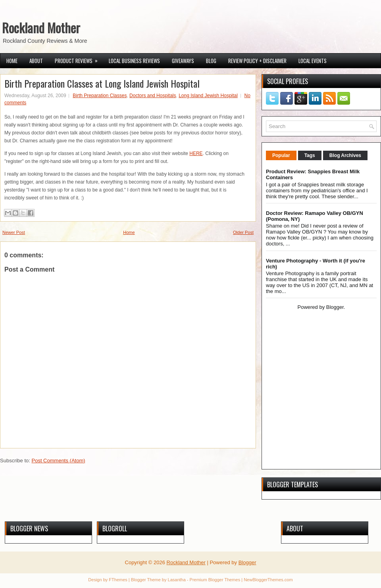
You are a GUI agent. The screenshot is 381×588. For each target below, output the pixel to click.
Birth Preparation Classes (100, 96)
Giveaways (183, 61)
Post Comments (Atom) (59, 461)
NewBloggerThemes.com (268, 580)
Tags (310, 155)
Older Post (243, 232)
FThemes (118, 580)
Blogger (335, 307)
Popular (281, 155)
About (36, 61)
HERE (196, 153)
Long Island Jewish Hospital (208, 96)
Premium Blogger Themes (215, 580)
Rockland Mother (41, 28)
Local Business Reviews (134, 61)
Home (12, 61)
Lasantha (177, 580)
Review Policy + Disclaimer (257, 61)
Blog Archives (345, 155)
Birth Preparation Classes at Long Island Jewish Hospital (102, 83)
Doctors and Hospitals (153, 96)
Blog (211, 61)
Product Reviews (79, 59)
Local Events (313, 61)
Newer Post (14, 232)
